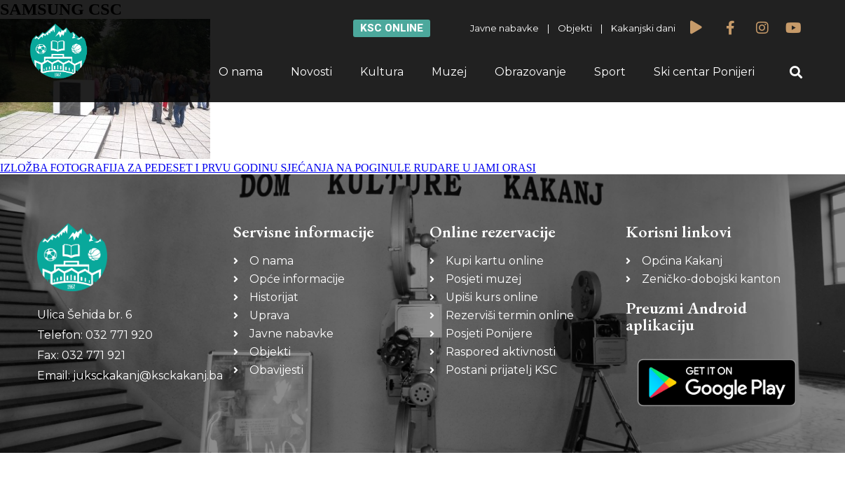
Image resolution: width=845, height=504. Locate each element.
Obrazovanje (530, 72)
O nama (241, 72)
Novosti (311, 72)
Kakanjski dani (643, 28)
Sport (610, 72)
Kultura (382, 72)
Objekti (575, 28)
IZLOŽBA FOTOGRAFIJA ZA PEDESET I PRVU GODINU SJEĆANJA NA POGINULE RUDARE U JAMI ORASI (268, 168)
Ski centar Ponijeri (704, 72)
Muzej (449, 72)
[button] (796, 72)
